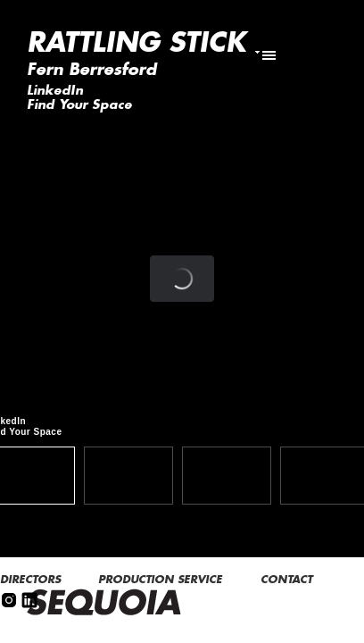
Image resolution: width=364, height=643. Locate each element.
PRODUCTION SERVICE (162, 580)
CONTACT (288, 580)
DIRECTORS (32, 580)
